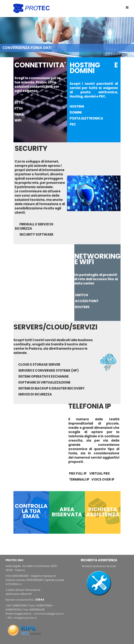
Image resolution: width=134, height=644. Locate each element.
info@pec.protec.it (25, 618)
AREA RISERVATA (67, 512)
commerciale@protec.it (49, 614)
